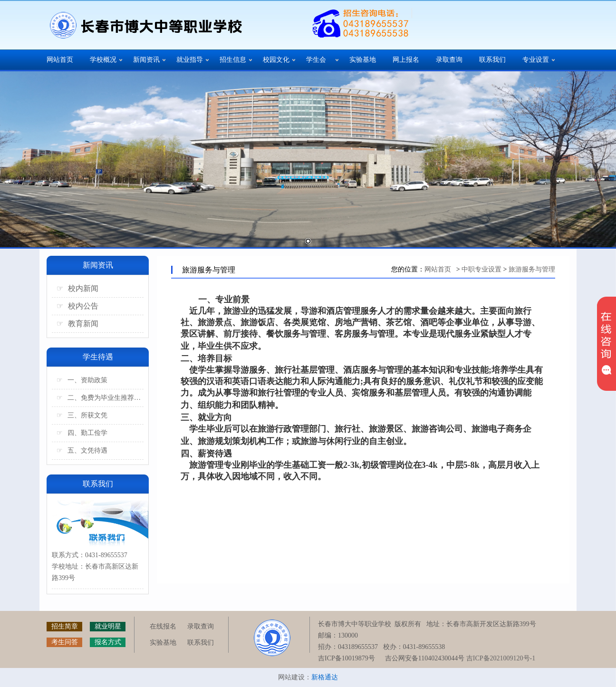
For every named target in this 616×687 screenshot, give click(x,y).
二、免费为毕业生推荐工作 (100, 398)
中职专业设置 (481, 269)
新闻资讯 (146, 60)
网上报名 (406, 60)
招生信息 (233, 60)
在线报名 (163, 626)
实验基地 (363, 60)
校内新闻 (77, 288)
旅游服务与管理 (532, 269)
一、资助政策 (82, 380)
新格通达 (325, 677)
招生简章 (65, 626)
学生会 (316, 60)
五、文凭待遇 (82, 450)
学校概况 (103, 60)
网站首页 (60, 60)
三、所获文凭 (82, 415)
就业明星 (108, 626)
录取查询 (449, 60)
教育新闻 (77, 324)
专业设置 (536, 60)
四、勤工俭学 (82, 433)
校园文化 (276, 60)
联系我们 (492, 60)
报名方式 (108, 642)
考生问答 (65, 642)
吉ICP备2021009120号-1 (501, 658)
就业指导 (190, 60)
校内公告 (77, 306)
